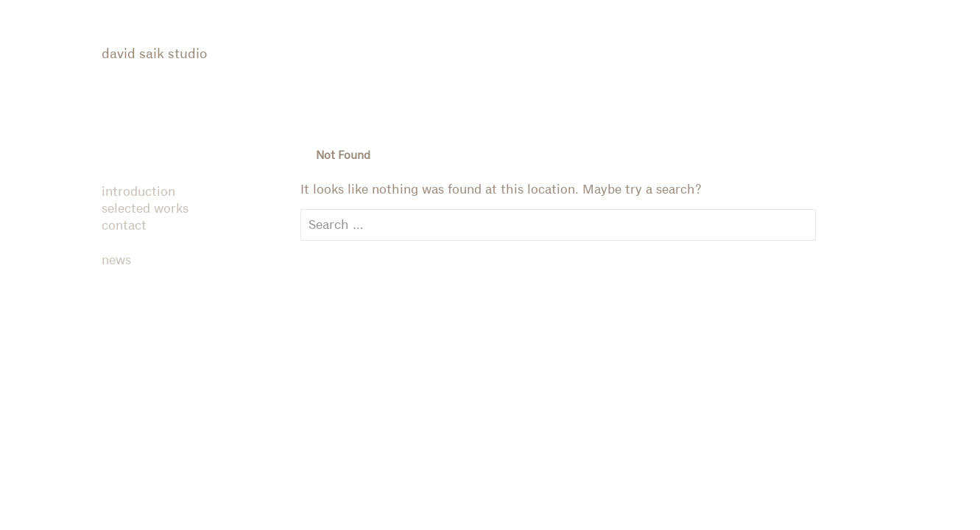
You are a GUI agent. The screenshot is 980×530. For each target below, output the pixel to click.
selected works (145, 209)
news (116, 261)
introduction (138, 192)
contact (124, 226)
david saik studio (154, 54)
